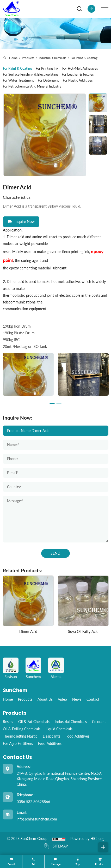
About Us (45, 699)
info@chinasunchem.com (37, 819)
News (77, 699)
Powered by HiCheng (87, 839)
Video (62, 699)
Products (28, 58)
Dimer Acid (28, 631)
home (8, 699)
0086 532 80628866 (33, 802)
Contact (93, 699)
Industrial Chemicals (52, 58)
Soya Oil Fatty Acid (83, 631)
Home (13, 58)
